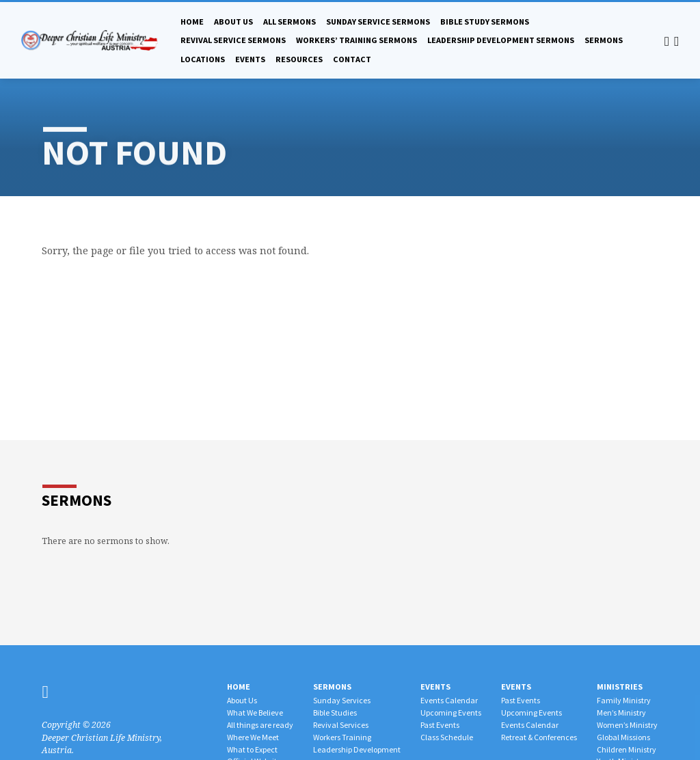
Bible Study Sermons (485, 22)
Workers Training (342, 737)
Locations (203, 59)
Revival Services (341, 725)
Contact (352, 59)
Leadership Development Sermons (501, 40)
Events (250, 59)
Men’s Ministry (621, 712)
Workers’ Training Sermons (356, 40)
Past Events (440, 725)
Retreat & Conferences (539, 737)
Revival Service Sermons (233, 40)
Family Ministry (624, 700)
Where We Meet (253, 737)
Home (192, 22)
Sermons (604, 40)
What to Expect (252, 749)
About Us (233, 22)
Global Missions (623, 737)
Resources (299, 59)
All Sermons (290, 22)
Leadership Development (357, 749)
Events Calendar (449, 700)
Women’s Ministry (627, 725)
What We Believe (255, 712)
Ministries (620, 687)
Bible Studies (335, 712)
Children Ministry (627, 749)
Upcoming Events (451, 712)
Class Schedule (447, 737)
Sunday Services (342, 700)
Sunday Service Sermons (378, 22)
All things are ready (260, 725)
